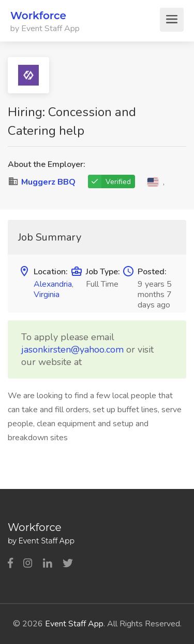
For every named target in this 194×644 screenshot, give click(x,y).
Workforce (38, 16)
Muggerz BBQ (48, 182)
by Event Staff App (45, 29)
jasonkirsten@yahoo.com (72, 349)
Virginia (47, 295)
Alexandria (53, 284)
